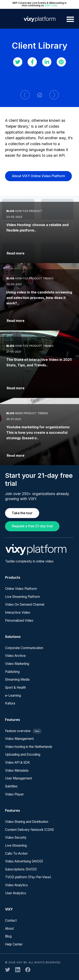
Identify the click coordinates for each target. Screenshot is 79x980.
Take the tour (22, 513)
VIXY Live (51, 5)
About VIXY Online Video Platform (38, 176)
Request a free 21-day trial (32, 526)
